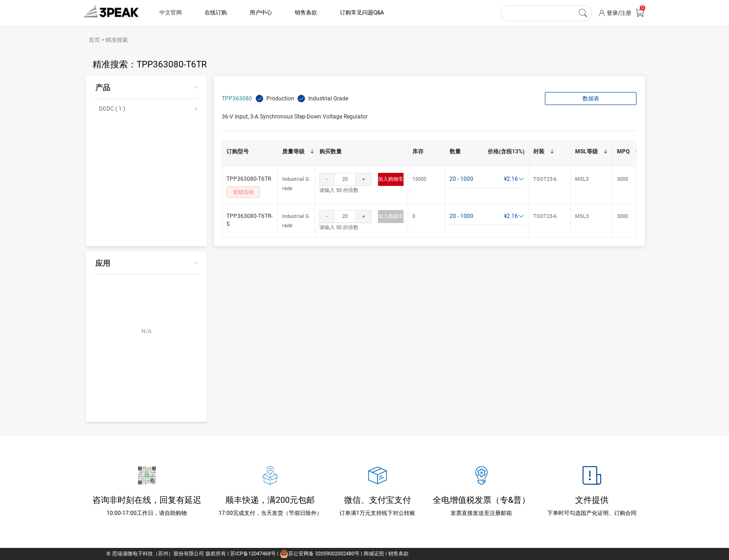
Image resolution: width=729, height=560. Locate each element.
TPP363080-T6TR (249, 179)
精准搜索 (116, 40)
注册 (626, 13)
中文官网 (171, 13)
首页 (95, 40)
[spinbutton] (345, 179)
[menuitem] (146, 161)
